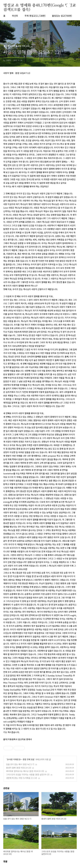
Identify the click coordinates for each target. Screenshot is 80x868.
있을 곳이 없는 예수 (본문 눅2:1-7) (20, 764)
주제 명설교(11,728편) (35, 16)
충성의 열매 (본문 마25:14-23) (19, 768)
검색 (69, 5)
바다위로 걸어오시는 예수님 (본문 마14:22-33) (25, 771)
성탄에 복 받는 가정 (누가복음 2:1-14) (22, 778)
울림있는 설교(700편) (62, 16)
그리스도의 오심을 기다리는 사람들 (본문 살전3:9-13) (28, 774)
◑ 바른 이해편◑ (14, 759)
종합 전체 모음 (29, 759)
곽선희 (15, 16)
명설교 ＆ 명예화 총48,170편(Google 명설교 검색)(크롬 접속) (40, 6)
